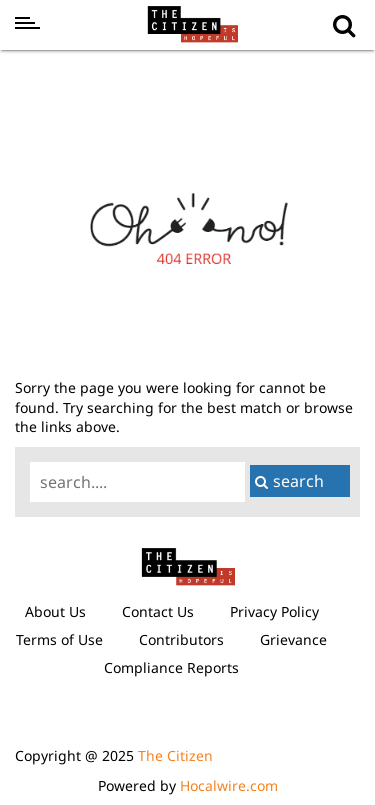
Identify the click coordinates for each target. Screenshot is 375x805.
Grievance (293, 639)
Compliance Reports (171, 667)
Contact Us (158, 611)
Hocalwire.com (229, 785)
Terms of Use (59, 639)
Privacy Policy (274, 611)
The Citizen (175, 755)
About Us (55, 611)
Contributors (181, 639)
